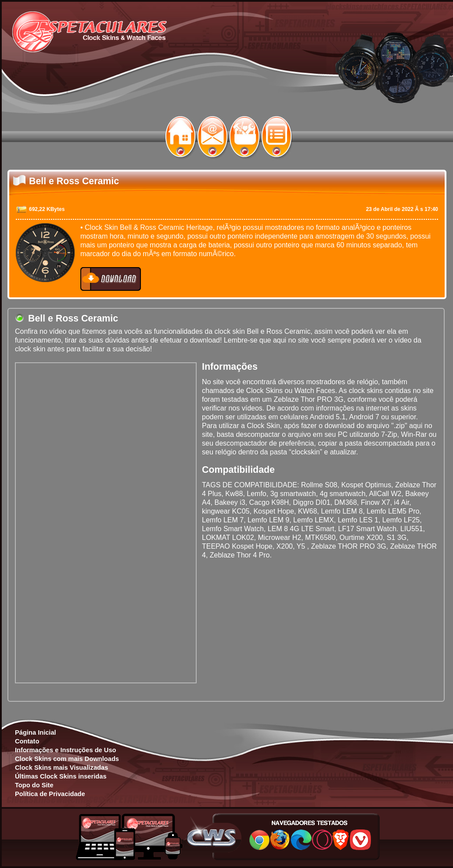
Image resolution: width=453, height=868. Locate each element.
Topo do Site (34, 785)
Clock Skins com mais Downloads (67, 759)
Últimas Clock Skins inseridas (61, 776)
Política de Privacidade (50, 794)
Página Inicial (36, 732)
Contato (27, 741)
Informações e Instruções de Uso (66, 750)
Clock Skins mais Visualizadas (61, 768)
